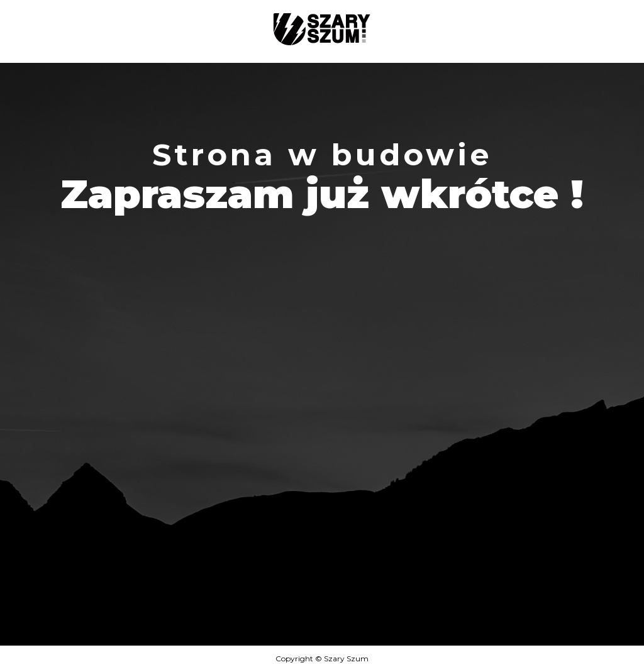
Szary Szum (346, 658)
